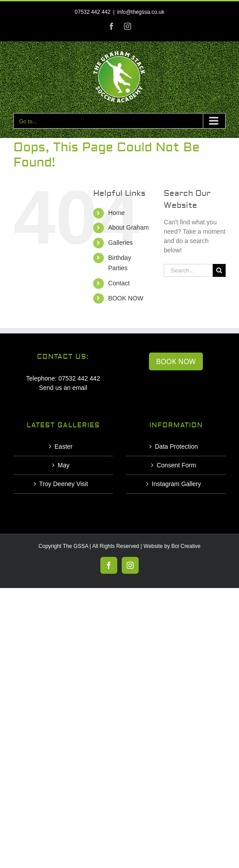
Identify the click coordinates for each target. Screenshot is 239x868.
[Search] (219, 270)
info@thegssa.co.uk (141, 12)
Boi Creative (186, 546)
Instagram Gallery (176, 484)
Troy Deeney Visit (64, 484)
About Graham (129, 227)
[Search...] (188, 270)
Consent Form (176, 465)
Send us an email (63, 388)
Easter (63, 446)
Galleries (121, 243)
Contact (119, 283)
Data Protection (176, 446)
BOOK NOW (126, 298)
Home (117, 213)
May (63, 465)
